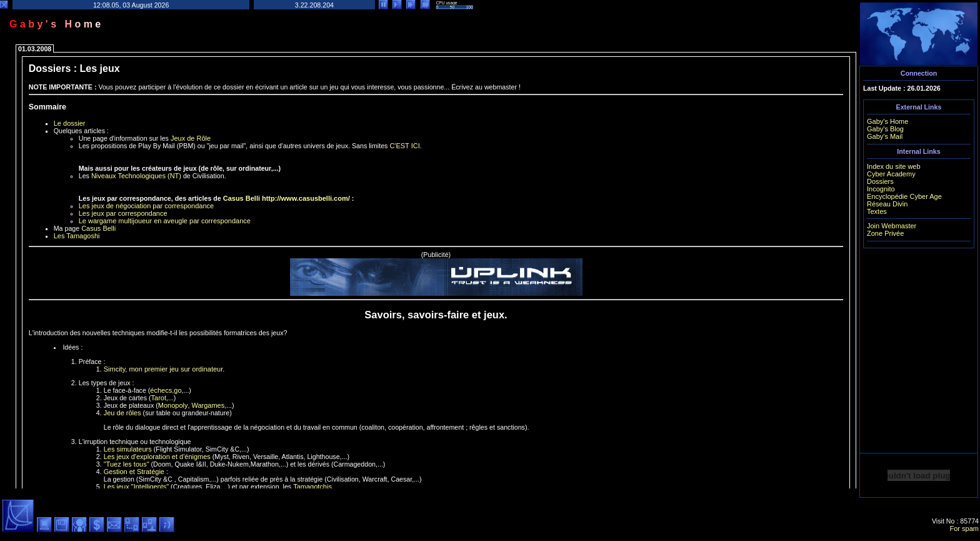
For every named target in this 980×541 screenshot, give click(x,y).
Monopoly (173, 405)
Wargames (208, 405)
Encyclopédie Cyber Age (904, 196)
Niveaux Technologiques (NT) (136, 176)
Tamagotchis (312, 487)
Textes (877, 211)
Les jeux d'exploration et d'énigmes (157, 457)
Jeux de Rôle (191, 138)
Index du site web (894, 166)
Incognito (881, 189)
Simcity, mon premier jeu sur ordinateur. (164, 369)
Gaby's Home (887, 121)
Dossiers (880, 181)
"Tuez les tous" (127, 464)
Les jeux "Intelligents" (136, 487)
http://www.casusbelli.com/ (306, 198)
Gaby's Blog (885, 129)
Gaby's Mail (885, 136)
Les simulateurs (128, 449)
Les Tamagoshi (77, 236)
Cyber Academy (891, 174)
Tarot (159, 398)
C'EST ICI (404, 146)
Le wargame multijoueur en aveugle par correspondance (165, 221)
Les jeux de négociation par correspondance (146, 206)
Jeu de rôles (122, 413)
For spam (964, 528)
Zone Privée (885, 233)
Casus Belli (242, 198)
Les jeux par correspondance (123, 213)
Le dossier (70, 123)
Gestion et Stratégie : (136, 472)
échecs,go (166, 390)
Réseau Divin (887, 204)
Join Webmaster (892, 226)
